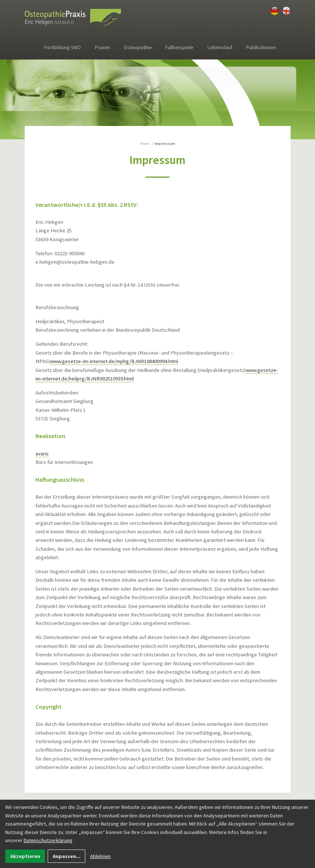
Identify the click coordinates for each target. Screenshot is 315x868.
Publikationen (261, 47)
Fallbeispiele (179, 47)
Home (145, 143)
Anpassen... (67, 856)
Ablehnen (100, 856)
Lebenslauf (220, 47)
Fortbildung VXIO (63, 47)
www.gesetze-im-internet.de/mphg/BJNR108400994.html (114, 361)
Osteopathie (138, 47)
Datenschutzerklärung (48, 840)
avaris (42, 454)
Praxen (102, 47)
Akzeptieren (25, 856)
